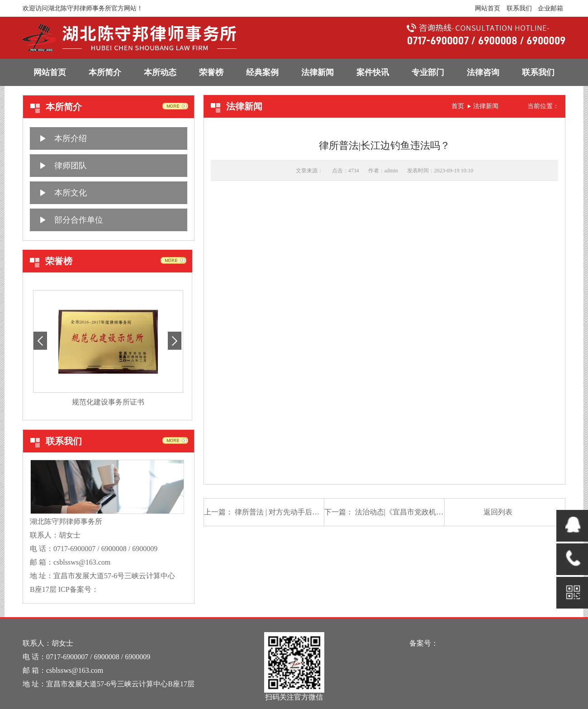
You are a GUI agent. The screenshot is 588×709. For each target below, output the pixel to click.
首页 (458, 106)
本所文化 (71, 193)
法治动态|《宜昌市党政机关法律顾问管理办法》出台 (439, 512)
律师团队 (71, 166)
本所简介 (105, 72)
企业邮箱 (550, 8)
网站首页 (488, 8)
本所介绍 (71, 138)
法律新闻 (318, 72)
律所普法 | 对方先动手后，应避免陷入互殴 (302, 512)
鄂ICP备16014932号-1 (133, 589)
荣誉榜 (211, 72)
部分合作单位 (79, 220)
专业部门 (428, 72)
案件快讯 (373, 72)
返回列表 (498, 512)
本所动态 (160, 72)
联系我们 (519, 8)
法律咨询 (483, 72)
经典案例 (262, 72)
